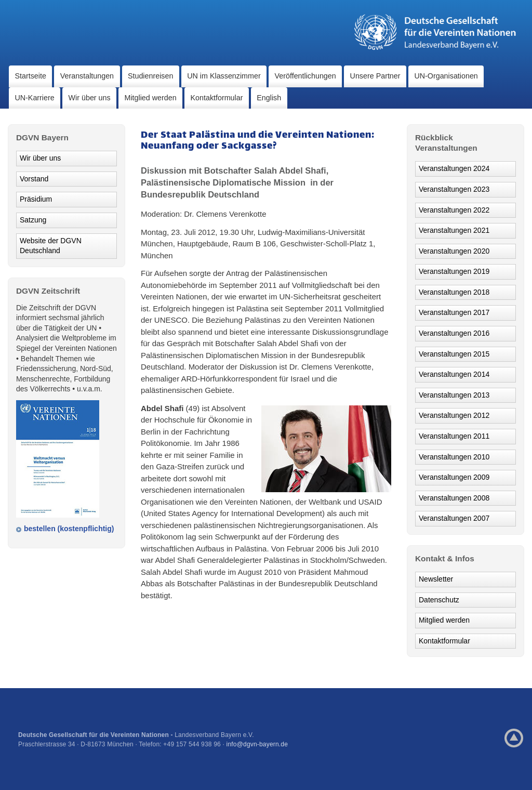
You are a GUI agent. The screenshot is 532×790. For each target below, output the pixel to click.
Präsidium (36, 199)
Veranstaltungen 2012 (454, 415)
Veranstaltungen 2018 (454, 292)
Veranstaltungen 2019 (454, 271)
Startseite (30, 76)
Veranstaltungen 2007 (454, 518)
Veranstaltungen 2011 (454, 436)
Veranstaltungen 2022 (454, 210)
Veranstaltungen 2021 (454, 230)
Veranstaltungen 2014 (454, 374)
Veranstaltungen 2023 (454, 189)
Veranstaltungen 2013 (454, 395)
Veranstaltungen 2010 (454, 457)
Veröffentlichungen (305, 76)
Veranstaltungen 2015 (454, 354)
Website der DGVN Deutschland (51, 246)
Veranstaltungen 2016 (454, 333)
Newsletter (436, 579)
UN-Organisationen (446, 76)
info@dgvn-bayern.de (257, 744)
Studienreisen (150, 76)
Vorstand (34, 179)
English (269, 98)
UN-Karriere (34, 98)
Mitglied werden (151, 98)
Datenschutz (439, 600)
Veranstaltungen (87, 76)
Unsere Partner (375, 76)
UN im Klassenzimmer (224, 76)
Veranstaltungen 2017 (454, 312)
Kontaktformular (217, 98)
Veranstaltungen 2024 (454, 168)
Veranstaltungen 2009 (454, 477)
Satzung (33, 220)
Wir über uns (90, 98)
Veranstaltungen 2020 (454, 251)
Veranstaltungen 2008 (454, 498)
